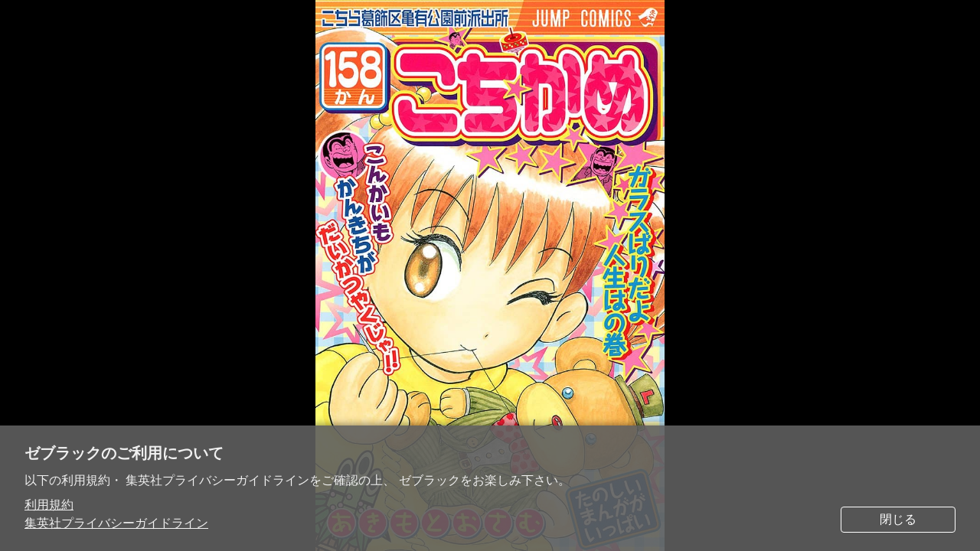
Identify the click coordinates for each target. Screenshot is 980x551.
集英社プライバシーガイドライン (116, 523)
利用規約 (49, 505)
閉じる (898, 519)
